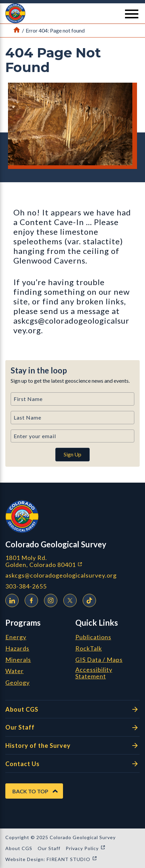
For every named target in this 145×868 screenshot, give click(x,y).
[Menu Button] (132, 14)
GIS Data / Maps (99, 660)
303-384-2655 (26, 586)
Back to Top (30, 791)
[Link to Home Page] (17, 31)
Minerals (18, 660)
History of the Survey (72, 746)
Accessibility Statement (94, 673)
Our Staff (72, 728)
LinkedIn (10, 599)
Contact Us (72, 764)
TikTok (88, 599)
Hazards (17, 649)
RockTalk (89, 649)
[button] (72, 13)
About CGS (72, 709)
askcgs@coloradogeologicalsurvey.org (61, 575)
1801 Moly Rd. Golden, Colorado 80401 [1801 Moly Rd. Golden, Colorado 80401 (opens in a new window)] (72, 561)
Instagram (49, 599)
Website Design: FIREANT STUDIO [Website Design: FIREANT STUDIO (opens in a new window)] (51, 859)
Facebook (30, 599)
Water (14, 671)
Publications (93, 637)
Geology (17, 683)
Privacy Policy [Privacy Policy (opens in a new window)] (86, 848)
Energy (16, 637)
